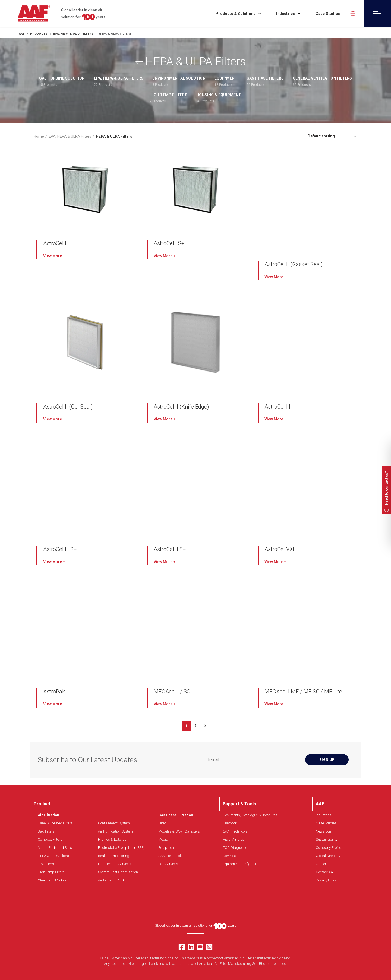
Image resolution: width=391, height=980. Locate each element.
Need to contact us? (386, 488)
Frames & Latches (112, 839)
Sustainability (327, 839)
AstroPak (54, 692)
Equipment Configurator (241, 864)
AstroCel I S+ (169, 243)
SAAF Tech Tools (171, 856)
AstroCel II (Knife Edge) (181, 407)
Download (231, 856)
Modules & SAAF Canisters (179, 831)
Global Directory (328, 856)
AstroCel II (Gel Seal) (68, 407)
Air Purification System (115, 831)
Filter (162, 823)
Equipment (167, 848)
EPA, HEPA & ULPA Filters (70, 136)
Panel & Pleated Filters (55, 823)
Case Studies (326, 823)
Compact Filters (50, 839)
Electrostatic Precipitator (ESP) (121, 848)
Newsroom (324, 831)
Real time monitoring (114, 856)
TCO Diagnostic (235, 848)
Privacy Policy (326, 880)
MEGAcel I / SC (172, 692)
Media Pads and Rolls (55, 848)
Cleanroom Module (52, 880)
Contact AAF (325, 872)
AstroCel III (277, 407)
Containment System (114, 823)
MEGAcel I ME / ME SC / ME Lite (303, 692)
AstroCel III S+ (60, 549)
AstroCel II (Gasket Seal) (294, 264)
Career (321, 864)
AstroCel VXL (280, 549)
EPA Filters (46, 864)
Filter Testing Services (115, 864)
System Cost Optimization (118, 872)
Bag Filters (46, 831)
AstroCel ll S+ (170, 549)
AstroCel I (55, 243)
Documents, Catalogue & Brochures (250, 815)
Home (39, 136)
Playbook (230, 823)
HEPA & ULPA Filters (53, 856)
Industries (324, 815)
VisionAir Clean (235, 839)
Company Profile (328, 848)
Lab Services (168, 864)
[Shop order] (332, 137)
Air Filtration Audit (112, 880)
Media (163, 839)
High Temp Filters (51, 872)
